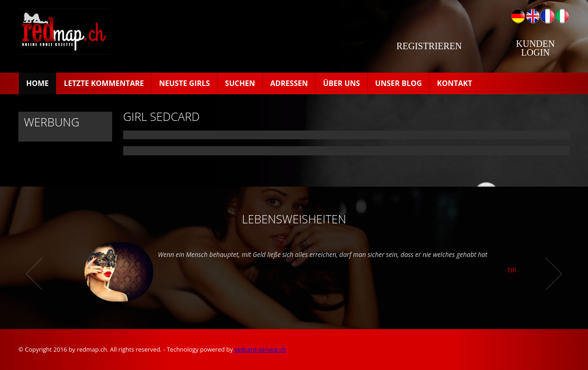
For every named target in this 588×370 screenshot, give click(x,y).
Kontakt (455, 83)
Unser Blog (399, 83)
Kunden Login (535, 48)
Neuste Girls (184, 83)
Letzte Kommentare (104, 83)
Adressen (289, 83)
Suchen (240, 83)
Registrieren (429, 46)
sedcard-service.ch (260, 349)
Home (37, 83)
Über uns (341, 83)
